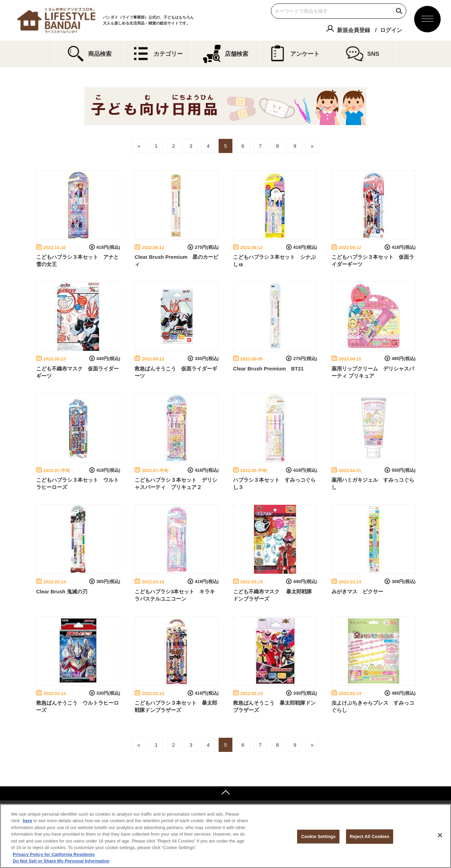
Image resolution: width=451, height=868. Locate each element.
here (27, 821)
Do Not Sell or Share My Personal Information (61, 861)
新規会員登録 (354, 30)
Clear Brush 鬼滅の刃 (62, 591)
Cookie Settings (318, 836)
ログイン (391, 30)
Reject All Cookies (370, 836)
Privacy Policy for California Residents (54, 854)
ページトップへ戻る (225, 793)
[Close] (440, 835)
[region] (225, 836)
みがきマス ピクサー (357, 591)
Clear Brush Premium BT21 (268, 369)
